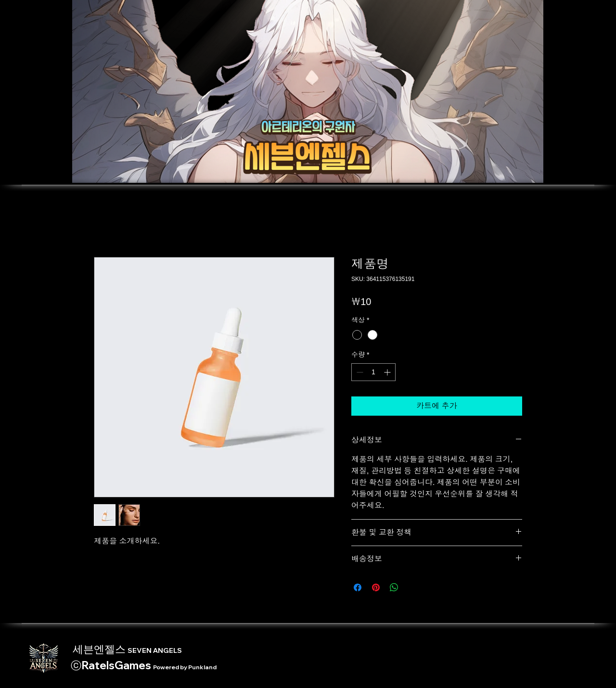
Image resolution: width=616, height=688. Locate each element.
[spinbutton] (373, 372)
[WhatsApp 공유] (394, 587)
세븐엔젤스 (126, 649)
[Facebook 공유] (358, 587)
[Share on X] (412, 587)
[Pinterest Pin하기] (376, 587)
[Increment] (388, 372)
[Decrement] (359, 372)
